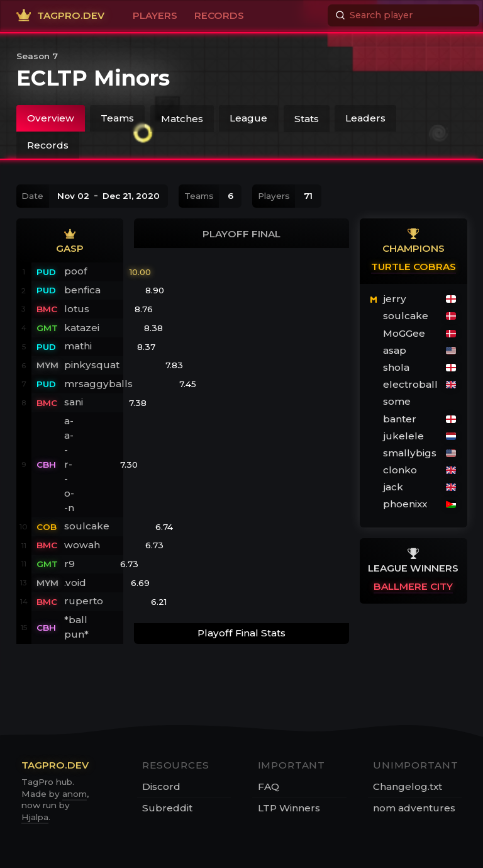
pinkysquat (92, 365)
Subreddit (167, 808)
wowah (82, 545)
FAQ (269, 786)
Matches (182, 118)
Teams (117, 118)
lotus (77, 309)
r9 (69, 564)
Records (48, 145)
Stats (307, 118)
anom (75, 794)
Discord (161, 786)
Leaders (365, 118)
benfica (82, 290)
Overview (51, 118)
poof (76, 271)
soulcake (87, 526)
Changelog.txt (408, 786)
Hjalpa (35, 817)
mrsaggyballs (98, 384)
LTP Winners (289, 808)
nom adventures (414, 808)
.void (75, 583)
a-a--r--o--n (69, 464)
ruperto (84, 601)
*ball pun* (76, 627)
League (248, 118)
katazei (82, 328)
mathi (78, 346)
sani (74, 402)
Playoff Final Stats (241, 633)
